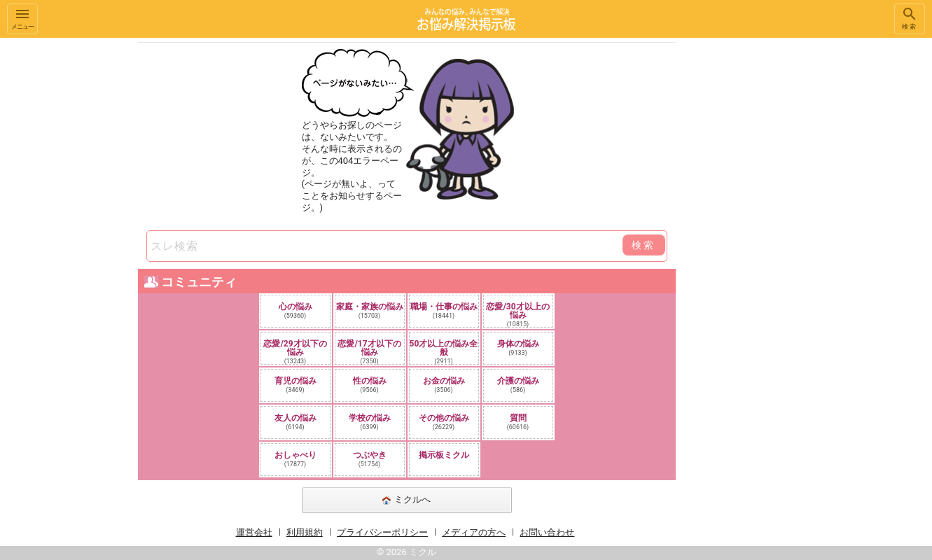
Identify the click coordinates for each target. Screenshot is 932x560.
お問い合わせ (547, 532)
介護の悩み (518, 385)
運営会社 (254, 532)
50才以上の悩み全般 (444, 351)
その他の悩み (444, 422)
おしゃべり (295, 459)
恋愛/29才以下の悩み (295, 351)
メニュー (22, 18)
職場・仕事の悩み (444, 310)
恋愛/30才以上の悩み (517, 314)
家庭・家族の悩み (370, 310)
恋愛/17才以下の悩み (369, 351)
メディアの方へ (474, 532)
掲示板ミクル (444, 455)
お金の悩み (444, 385)
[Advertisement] (774, 248)
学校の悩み (370, 422)
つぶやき (370, 459)
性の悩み (370, 385)
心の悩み (295, 310)
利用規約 (305, 532)
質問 (518, 422)
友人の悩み (295, 422)
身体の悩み (518, 348)
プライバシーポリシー (382, 532)
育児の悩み (295, 385)
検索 (910, 18)
